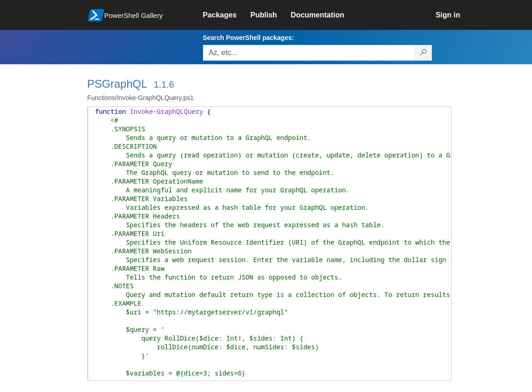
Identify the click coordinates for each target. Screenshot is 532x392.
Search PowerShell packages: (248, 38)
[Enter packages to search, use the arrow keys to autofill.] (309, 53)
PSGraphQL (117, 84)
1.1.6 (164, 84)
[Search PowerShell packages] (423, 53)
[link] (226, 15)
